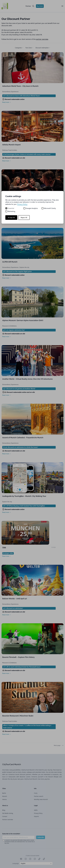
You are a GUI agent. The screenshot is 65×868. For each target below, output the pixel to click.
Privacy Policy (22, 204)
